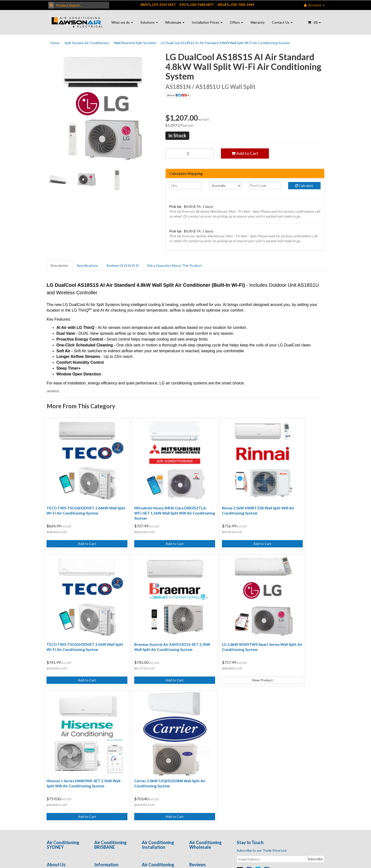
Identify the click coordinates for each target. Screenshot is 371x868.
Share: (178, 95)
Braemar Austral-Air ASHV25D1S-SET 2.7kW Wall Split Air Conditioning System (79, 616)
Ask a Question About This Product (175, 265)
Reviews (123, 265)
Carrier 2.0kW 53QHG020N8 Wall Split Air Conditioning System (289, 614)
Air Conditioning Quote (160, 740)
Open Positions (201, 727)
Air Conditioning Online (160, 730)
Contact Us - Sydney (62, 715)
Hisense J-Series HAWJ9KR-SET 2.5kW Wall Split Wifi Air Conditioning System (216, 616)
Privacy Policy (105, 715)
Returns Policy (105, 725)
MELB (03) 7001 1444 (236, 5)
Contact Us (282, 22)
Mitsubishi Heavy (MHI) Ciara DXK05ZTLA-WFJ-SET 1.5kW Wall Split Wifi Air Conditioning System (147, 496)
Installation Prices (207, 22)
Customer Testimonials (207, 705)
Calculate (304, 186)
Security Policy (105, 736)
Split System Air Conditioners (87, 43)
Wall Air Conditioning (158, 720)
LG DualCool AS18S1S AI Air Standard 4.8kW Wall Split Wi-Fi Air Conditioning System (225, 43)
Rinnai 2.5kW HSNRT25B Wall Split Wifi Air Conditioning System (218, 494)
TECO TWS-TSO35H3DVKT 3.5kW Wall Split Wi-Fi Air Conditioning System (290, 496)
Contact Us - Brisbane (64, 705)
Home (55, 43)
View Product (150, 647)
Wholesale (175, 22)
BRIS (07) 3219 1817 (158, 5)
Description (60, 265)
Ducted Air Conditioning (152, 707)
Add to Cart (245, 153)
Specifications (87, 265)
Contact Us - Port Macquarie (60, 728)
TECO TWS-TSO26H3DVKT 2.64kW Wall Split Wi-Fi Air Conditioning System (77, 496)
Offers (236, 22)
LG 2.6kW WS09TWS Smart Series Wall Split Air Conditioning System (147, 614)
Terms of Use (105, 705)
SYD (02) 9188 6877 (196, 5)
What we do (122, 22)
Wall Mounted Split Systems (135, 43)
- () (314, 22)
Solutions (149, 22)
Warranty (257, 22)
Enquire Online (58, 740)
